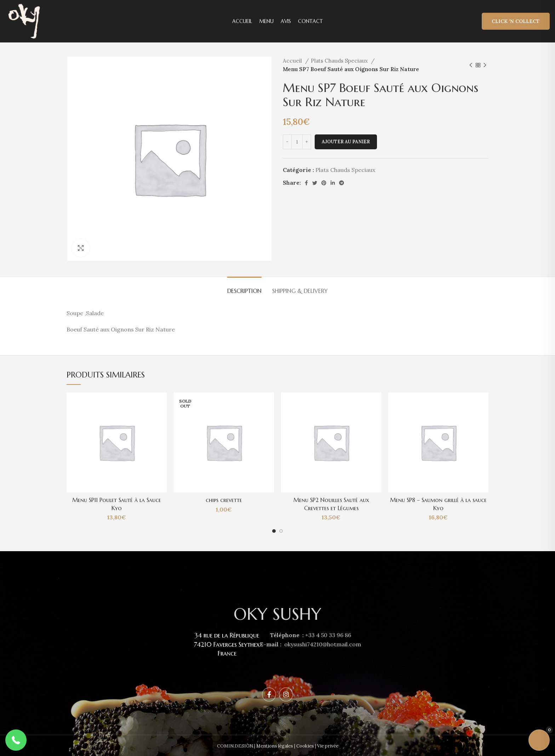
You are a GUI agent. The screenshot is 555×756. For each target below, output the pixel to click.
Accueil (293, 61)
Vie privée (328, 746)
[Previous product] (471, 65)
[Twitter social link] (315, 183)
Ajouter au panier (346, 142)
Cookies (305, 746)
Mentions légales (275, 746)
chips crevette (224, 500)
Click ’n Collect (516, 21)
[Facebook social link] (306, 183)
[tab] (244, 287)
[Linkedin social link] (333, 183)
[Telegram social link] (342, 183)
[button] (16, 740)
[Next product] (485, 65)
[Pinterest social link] (324, 183)
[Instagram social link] (286, 694)
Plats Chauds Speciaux (340, 61)
